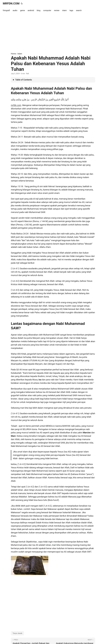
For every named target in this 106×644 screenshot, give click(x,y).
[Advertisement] (53, 33)
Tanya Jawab (17, 633)
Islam (20, 54)
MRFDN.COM (11, 3)
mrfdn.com (16, 105)
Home (13, 54)
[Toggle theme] (22, 3)
